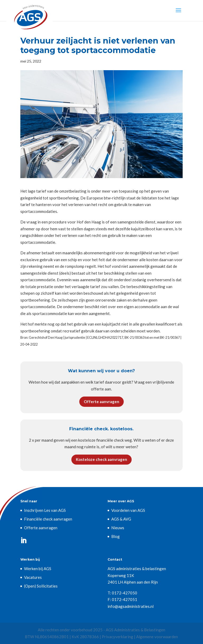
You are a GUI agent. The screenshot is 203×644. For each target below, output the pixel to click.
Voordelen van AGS (128, 510)
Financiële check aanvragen (48, 519)
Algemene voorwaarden (157, 637)
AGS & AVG (121, 519)
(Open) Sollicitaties (41, 586)
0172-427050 (124, 593)
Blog (116, 536)
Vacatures (33, 577)
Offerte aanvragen (101, 402)
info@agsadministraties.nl (131, 606)
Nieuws (118, 528)
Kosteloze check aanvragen (101, 459)
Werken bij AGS (38, 569)
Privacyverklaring (117, 637)
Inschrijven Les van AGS (45, 510)
